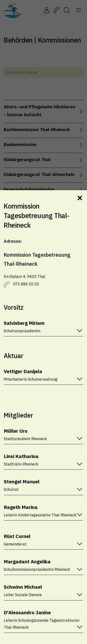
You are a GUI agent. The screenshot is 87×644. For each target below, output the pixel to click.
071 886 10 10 (26, 284)
